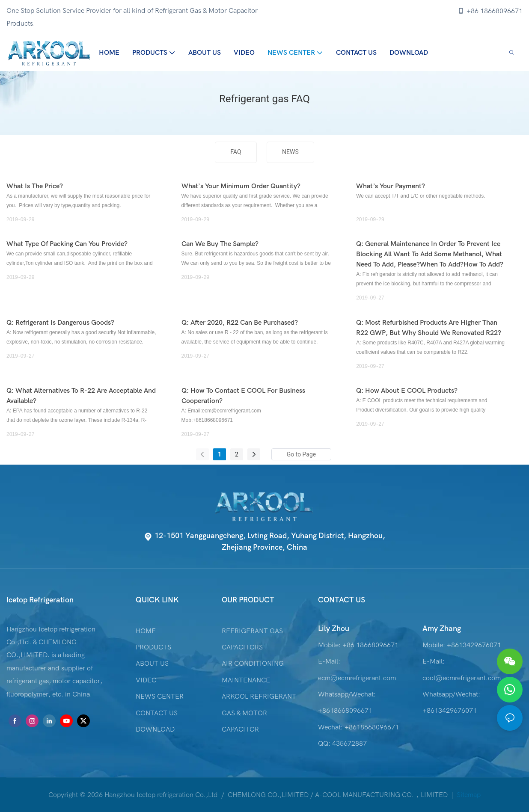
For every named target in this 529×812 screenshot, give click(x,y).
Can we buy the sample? (220, 244)
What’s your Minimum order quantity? (241, 186)
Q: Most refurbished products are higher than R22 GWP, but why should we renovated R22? (429, 328)
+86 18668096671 (490, 11)
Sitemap (468, 795)
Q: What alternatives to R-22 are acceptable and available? (81, 396)
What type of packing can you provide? (67, 244)
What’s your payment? (391, 186)
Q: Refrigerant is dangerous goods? (60, 323)
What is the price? (35, 186)
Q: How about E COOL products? (407, 391)
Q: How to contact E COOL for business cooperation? (243, 396)
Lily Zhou (334, 629)
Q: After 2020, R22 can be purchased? (240, 323)
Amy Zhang (442, 629)
